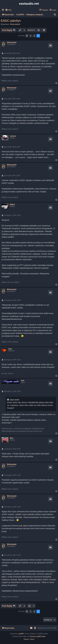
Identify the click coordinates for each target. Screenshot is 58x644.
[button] (27, 36)
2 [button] (34, 36)
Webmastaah (12, 42)
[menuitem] (8, 10)
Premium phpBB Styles (38, 636)
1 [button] (31, 36)
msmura (13, 136)
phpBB (21, 634)
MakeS (12, 204)
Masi (12, 438)
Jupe (10, 349)
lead (23, 381)
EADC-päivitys (11, 21)
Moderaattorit (15, 24)
